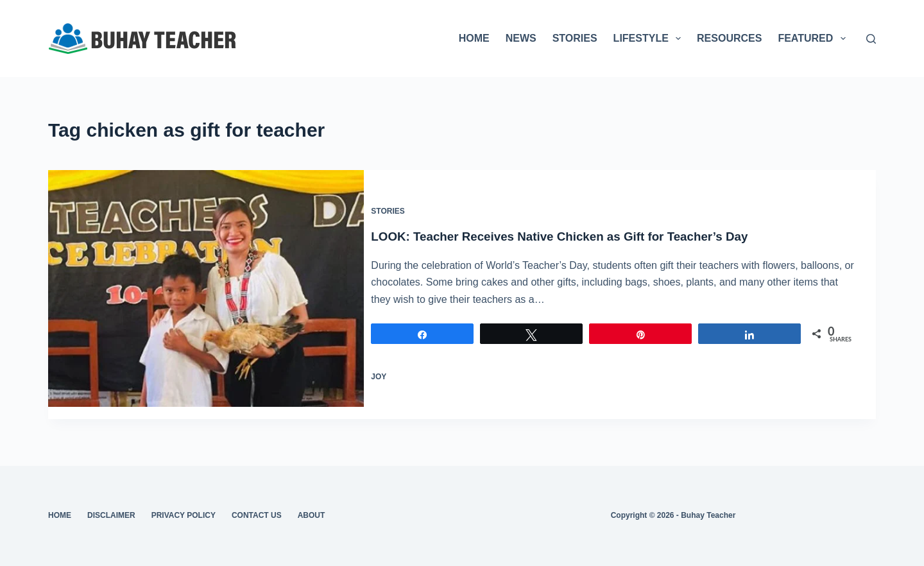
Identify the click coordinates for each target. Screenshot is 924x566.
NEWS (521, 38)
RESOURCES (729, 38)
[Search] (871, 39)
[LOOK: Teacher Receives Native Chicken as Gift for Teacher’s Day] (206, 288)
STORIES (575, 38)
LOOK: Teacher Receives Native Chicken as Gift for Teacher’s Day (584, 230)
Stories (400, 205)
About (312, 515)
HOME (474, 38)
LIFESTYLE (650, 39)
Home (60, 515)
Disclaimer (111, 515)
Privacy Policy (184, 515)
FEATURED (814, 39)
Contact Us (257, 515)
